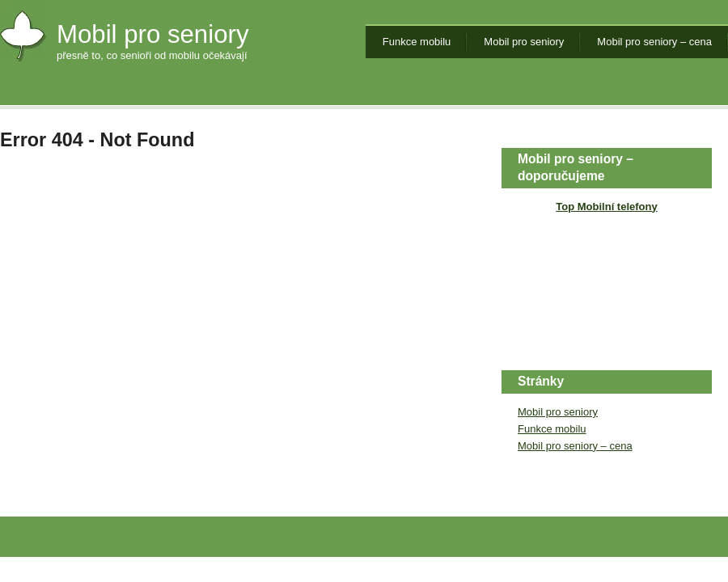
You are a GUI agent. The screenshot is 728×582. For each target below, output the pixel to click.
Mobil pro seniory (152, 34)
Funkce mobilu (417, 42)
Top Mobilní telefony (606, 207)
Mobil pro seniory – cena (654, 42)
